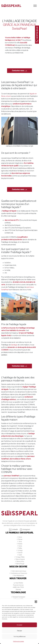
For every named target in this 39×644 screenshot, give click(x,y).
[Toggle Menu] (35, 6)
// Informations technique (18, 571)
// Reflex (20, 548)
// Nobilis (19, 544)
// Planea (19, 539)
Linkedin (13, 530)
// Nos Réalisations (18, 575)
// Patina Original (20, 559)
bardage (14, 345)
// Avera (20, 546)
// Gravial (20, 553)
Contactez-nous (19, 71)
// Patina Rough (20, 564)
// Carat (20, 555)
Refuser (19, 631)
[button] (36, 602)
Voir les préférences (19, 636)
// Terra (19, 542)
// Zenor (19, 537)
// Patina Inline (20, 561)
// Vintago (19, 550)
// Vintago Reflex (19, 557)
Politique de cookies (18, 641)
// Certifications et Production (18, 573)
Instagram (25, 530)
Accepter (19, 625)
